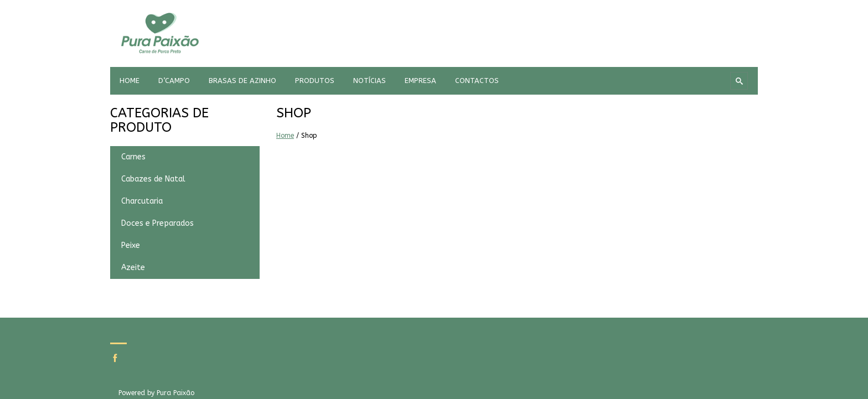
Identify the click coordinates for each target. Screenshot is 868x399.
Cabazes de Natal (153, 179)
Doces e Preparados (157, 223)
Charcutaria (142, 201)
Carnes (133, 157)
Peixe (131, 245)
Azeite (133, 268)
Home (285, 136)
